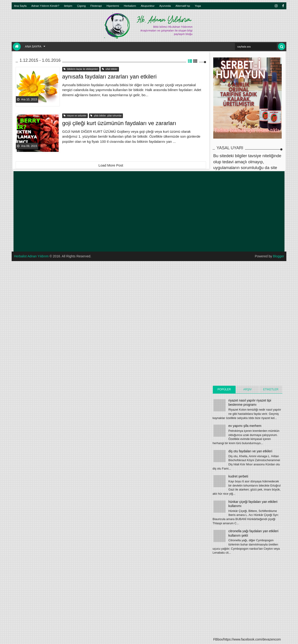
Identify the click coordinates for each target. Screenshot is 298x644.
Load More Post (111, 165)
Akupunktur (148, 6)
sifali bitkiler (110, 69)
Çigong (81, 6)
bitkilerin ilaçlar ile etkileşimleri (81, 69)
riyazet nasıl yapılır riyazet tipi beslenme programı (250, 402)
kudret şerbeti (238, 476)
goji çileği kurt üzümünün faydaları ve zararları (119, 123)
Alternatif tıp (183, 6)
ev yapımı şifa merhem (245, 426)
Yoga (198, 6)
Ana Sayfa (20, 6)
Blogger (278, 256)
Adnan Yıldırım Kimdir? (45, 6)
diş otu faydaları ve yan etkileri (250, 451)
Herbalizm (130, 6)
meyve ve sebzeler (75, 116)
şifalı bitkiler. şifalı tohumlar (106, 116)
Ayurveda (165, 6)
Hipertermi (113, 6)
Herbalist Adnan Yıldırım (32, 256)
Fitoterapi (96, 6)
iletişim (68, 6)
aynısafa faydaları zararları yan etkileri (109, 76)
